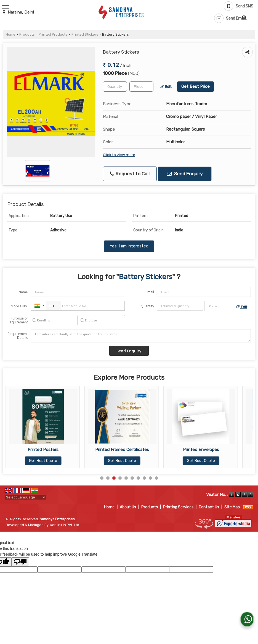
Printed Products (53, 34)
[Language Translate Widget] (26, 497)
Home (10, 34)
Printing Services (178, 507)
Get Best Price (196, 86)
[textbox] (141, 87)
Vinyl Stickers (43, 450)
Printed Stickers (85, 34)
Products (27, 34)
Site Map (232, 507)
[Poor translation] (20, 562)
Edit (166, 86)
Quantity (147, 306)
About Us (128, 507)
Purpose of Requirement (18, 320)
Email (150, 292)
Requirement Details (18, 336)
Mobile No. (19, 306)
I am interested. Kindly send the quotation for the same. (141, 336)
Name (23, 292)
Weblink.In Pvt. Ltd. (65, 525)
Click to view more (119, 155)
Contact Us (209, 507)
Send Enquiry (185, 174)
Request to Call (130, 174)
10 (156, 478)
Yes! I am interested (129, 246)
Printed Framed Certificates (201, 450)
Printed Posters (122, 450)
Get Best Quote (43, 461)
